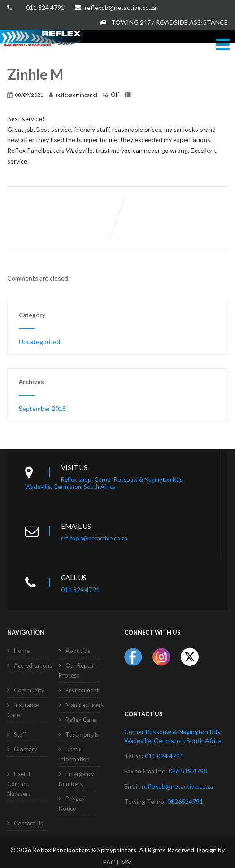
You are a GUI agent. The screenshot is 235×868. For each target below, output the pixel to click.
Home (22, 651)
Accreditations (33, 665)
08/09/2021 (29, 95)
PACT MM (117, 862)
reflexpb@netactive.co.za (115, 7)
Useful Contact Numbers (19, 784)
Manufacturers (85, 705)
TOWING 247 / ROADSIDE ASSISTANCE (164, 22)
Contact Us (28, 823)
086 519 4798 (188, 771)
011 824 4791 (45, 7)
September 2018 (42, 408)
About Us (78, 651)
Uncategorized (39, 342)
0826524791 (185, 801)
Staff (20, 734)
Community (29, 690)
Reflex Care (81, 720)
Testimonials (82, 734)
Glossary (26, 749)
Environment (82, 690)
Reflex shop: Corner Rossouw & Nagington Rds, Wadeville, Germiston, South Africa (104, 483)
